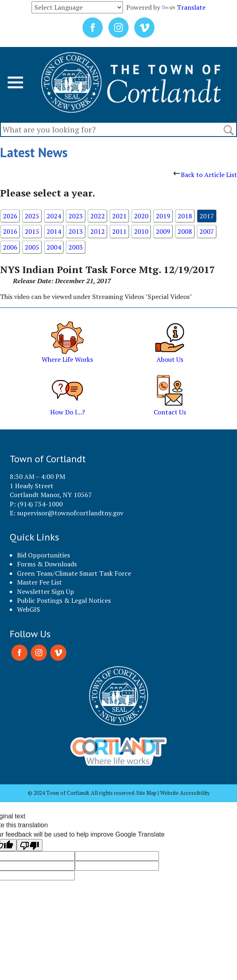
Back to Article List (205, 175)
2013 (76, 231)
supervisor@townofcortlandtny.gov (70, 513)
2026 (10, 216)
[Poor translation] (30, 845)
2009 (163, 231)
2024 (54, 216)
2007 (207, 231)
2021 (119, 216)
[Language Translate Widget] (77, 7)
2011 (119, 231)
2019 (163, 216)
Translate (184, 7)
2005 (32, 247)
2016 (10, 231)
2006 (10, 247)
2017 (207, 216)
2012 (97, 231)
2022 (97, 216)
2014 (54, 231)
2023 (76, 216)
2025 (32, 216)
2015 (32, 231)
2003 (76, 247)
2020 (141, 216)
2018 (185, 216)
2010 (141, 231)
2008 (185, 231)
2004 (54, 247)
